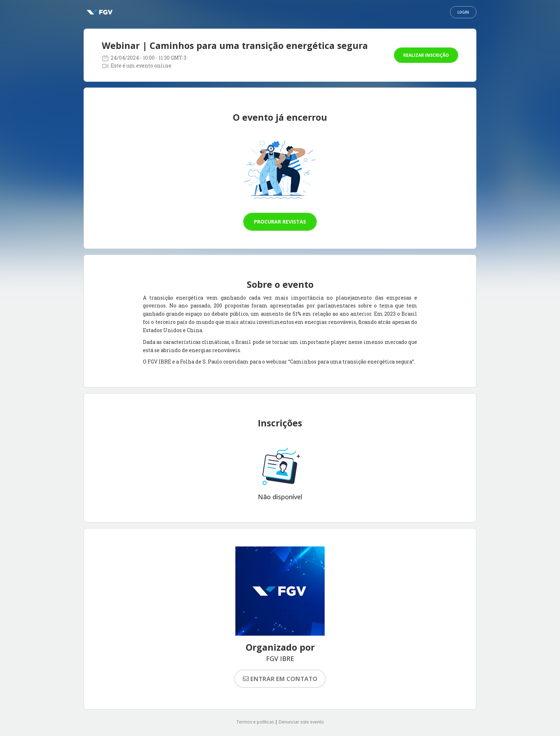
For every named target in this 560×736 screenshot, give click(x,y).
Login (463, 12)
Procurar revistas (280, 222)
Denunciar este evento (301, 722)
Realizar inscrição (426, 55)
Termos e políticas (255, 722)
